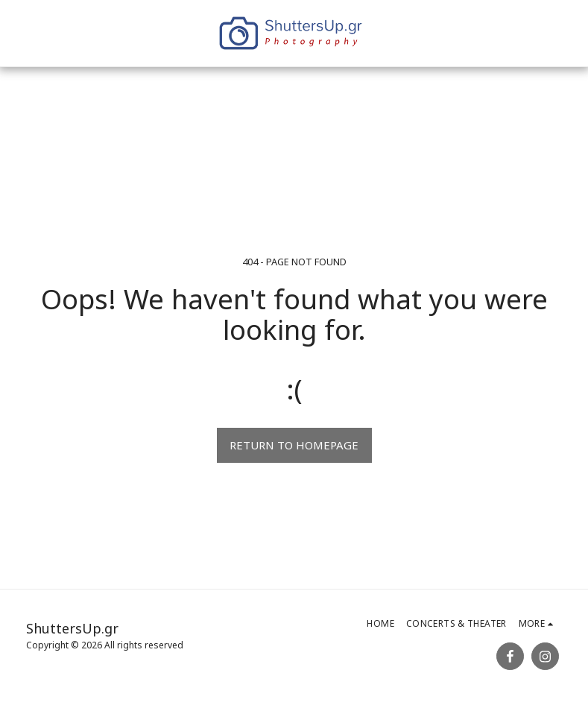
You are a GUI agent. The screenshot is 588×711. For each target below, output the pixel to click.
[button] (421, 34)
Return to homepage (294, 445)
